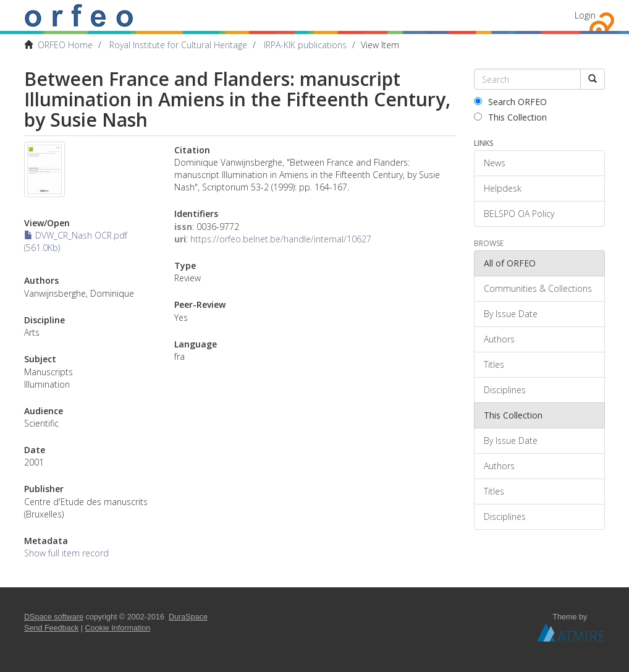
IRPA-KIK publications (305, 45)
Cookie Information (118, 628)
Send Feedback (51, 628)
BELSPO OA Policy (519, 214)
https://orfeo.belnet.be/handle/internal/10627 (281, 239)
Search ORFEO (510, 102)
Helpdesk (503, 188)
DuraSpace (188, 617)
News (495, 163)
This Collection (510, 117)
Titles (494, 364)
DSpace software (54, 617)
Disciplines (505, 390)
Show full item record (66, 553)
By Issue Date (511, 314)
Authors (499, 339)
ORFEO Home (65, 45)
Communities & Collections (538, 288)
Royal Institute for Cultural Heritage (178, 45)
